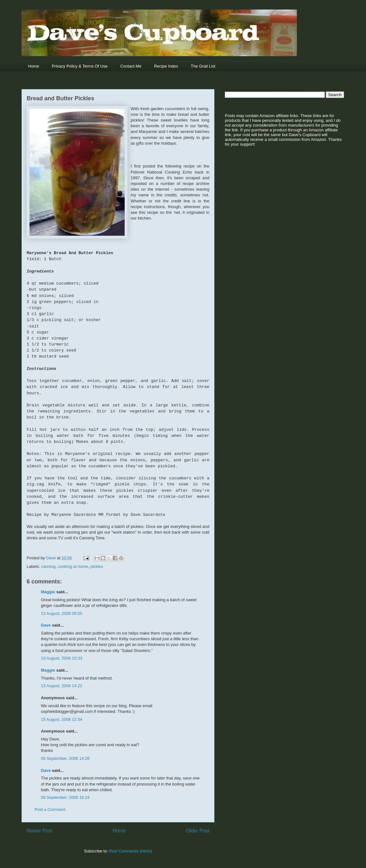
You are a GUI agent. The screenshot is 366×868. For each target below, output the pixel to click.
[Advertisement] (265, 200)
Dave (46, 625)
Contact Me (131, 66)
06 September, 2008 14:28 (65, 758)
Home (34, 66)
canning (49, 566)
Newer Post (39, 831)
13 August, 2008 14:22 (62, 686)
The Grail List (203, 66)
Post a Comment (50, 809)
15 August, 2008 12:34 (62, 719)
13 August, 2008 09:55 (62, 613)
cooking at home (73, 566)
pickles (97, 566)
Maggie (48, 592)
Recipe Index (166, 66)
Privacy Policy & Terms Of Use (80, 66)
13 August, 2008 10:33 (62, 658)
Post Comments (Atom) (131, 851)
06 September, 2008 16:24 (65, 797)
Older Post (198, 831)
